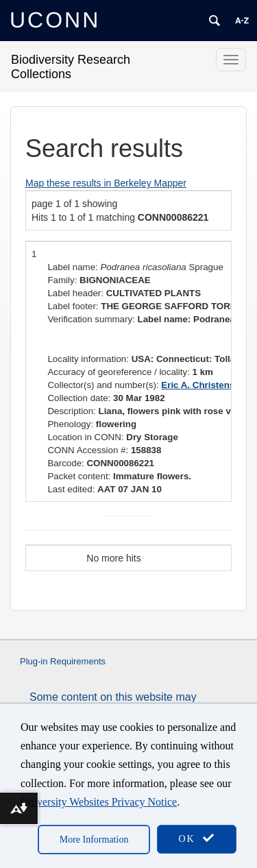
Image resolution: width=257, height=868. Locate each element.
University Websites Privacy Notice (99, 802)
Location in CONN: (85, 437)
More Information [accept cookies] (94, 840)
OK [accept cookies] (197, 838)
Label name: (72, 267)
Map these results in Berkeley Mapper (106, 183)
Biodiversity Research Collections (71, 67)
